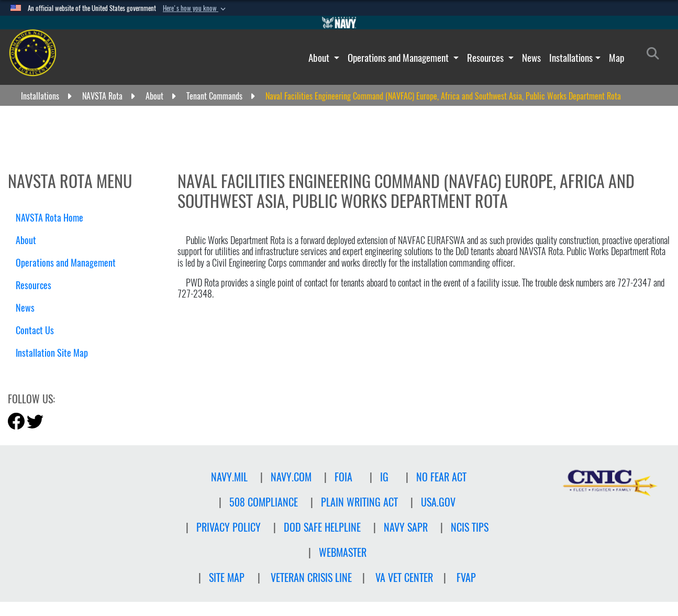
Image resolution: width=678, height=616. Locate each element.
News (531, 58)
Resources (486, 58)
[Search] (656, 56)
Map (616, 58)
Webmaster (343, 552)
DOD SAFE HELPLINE (322, 527)
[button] (195, 8)
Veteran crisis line (311, 577)
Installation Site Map (52, 353)
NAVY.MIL (229, 477)
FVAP (466, 577)
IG (384, 477)
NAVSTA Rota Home (49, 218)
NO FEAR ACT (441, 477)
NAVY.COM (291, 477)
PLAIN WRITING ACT (359, 502)
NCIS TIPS (470, 527)
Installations (571, 58)
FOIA (343, 477)
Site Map (227, 577)
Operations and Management (399, 58)
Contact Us (35, 330)
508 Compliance (264, 502)
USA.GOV (438, 502)
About (320, 58)
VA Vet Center (404, 577)
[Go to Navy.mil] (339, 23)
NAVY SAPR (406, 527)
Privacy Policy (229, 527)
